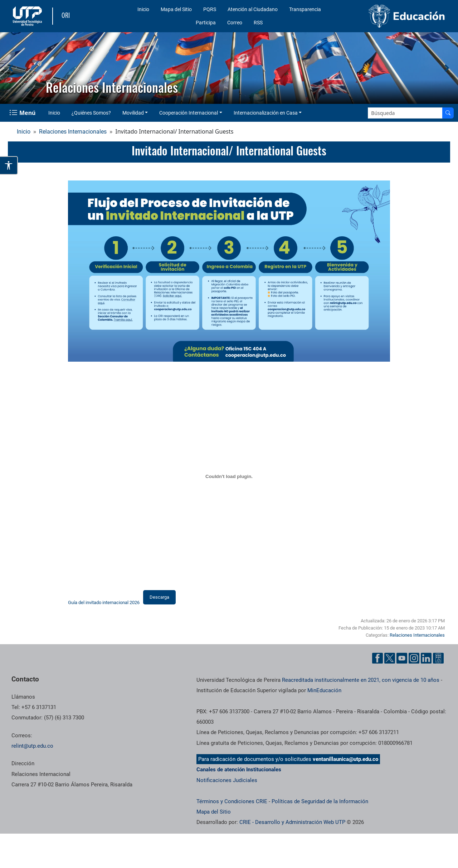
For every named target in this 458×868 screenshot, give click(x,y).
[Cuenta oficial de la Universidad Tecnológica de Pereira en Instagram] (414, 658)
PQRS (210, 9)
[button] (11, 68)
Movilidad (133, 113)
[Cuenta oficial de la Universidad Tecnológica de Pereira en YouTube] (402, 658)
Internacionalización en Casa (266, 113)
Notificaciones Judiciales (227, 780)
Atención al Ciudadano (253, 9)
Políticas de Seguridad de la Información (320, 801)
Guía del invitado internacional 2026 (104, 603)
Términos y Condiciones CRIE (232, 801)
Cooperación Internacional (189, 113)
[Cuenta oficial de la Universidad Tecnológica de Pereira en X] (390, 658)
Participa (206, 23)
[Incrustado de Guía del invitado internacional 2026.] (229, 476)
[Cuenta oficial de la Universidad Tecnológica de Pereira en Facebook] (377, 658)
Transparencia (305, 9)
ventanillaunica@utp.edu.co (345, 759)
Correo (235, 23)
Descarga (159, 597)
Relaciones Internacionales (73, 132)
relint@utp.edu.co (32, 746)
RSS (258, 23)
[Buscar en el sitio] (448, 113)
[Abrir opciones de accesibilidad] (9, 165)
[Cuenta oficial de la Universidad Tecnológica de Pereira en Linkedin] (426, 658)
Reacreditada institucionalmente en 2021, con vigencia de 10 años (361, 680)
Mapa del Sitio (176, 9)
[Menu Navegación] (23, 113)
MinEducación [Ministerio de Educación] (324, 690)
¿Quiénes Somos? (91, 113)
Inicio (143, 9)
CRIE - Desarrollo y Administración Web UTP (292, 822)
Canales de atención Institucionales (239, 770)
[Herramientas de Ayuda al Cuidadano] (438, 658)
